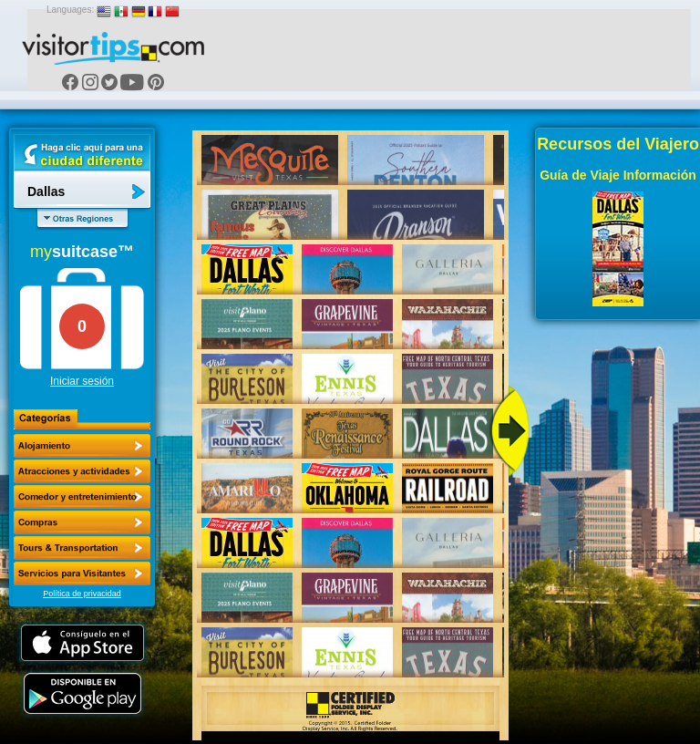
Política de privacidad (82, 594)
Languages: (70, 10)
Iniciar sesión (82, 381)
